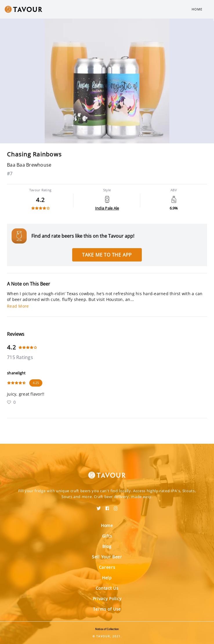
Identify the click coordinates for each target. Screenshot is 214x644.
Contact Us (107, 588)
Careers (107, 567)
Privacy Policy (107, 599)
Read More (18, 306)
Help (107, 578)
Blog (107, 546)
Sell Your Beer (107, 557)
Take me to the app (107, 255)
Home (197, 9)
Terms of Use (107, 609)
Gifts (107, 536)
